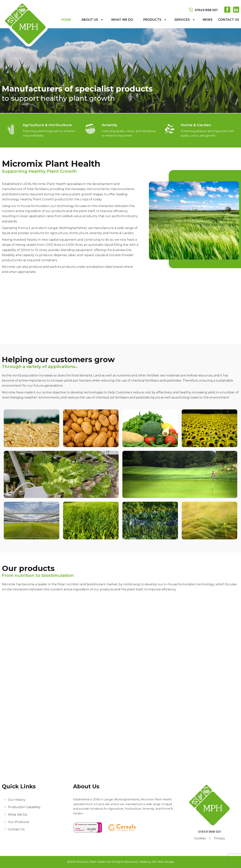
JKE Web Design (163, 862)
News (208, 20)
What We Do (122, 20)
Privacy (220, 838)
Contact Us (229, 20)
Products (152, 20)
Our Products (18, 822)
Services (182, 20)
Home (66, 20)
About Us (90, 20)
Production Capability (24, 807)
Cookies (200, 838)
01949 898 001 (206, 10)
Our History (17, 800)
